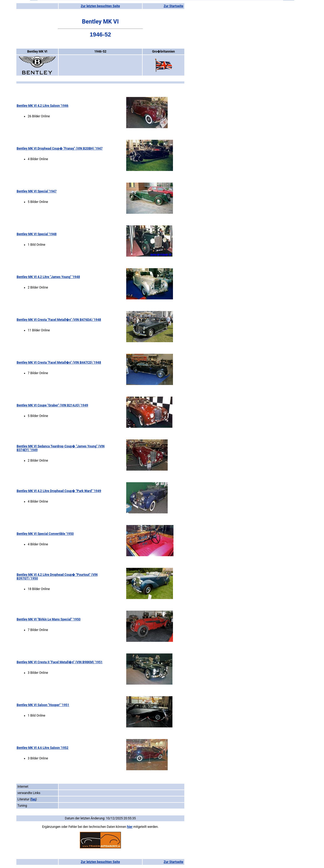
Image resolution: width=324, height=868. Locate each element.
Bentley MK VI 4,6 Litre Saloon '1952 (43, 748)
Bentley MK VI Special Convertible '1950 (45, 534)
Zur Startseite (173, 6)
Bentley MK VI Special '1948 (37, 234)
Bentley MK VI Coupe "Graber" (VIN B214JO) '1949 (52, 405)
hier (130, 827)
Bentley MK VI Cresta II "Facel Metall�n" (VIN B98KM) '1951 (60, 662)
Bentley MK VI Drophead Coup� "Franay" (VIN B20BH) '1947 (60, 148)
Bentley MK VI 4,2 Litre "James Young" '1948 (48, 277)
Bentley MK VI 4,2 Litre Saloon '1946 (43, 106)
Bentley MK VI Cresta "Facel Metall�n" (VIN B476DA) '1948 (59, 320)
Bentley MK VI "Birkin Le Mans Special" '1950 (49, 619)
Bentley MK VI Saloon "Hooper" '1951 (43, 705)
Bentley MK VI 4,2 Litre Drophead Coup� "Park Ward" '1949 (59, 491)
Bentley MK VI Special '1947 (37, 191)
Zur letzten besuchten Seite (100, 6)
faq (33, 799)
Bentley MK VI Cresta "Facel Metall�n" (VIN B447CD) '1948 (59, 363)
